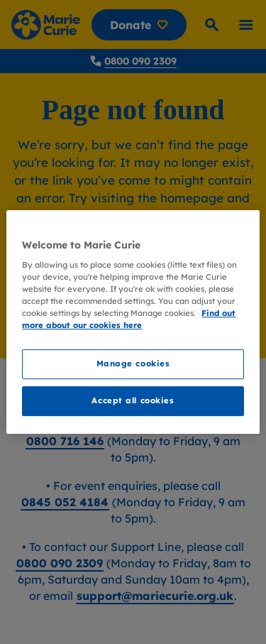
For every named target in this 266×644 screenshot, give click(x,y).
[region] (133, 322)
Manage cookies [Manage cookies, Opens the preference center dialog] (133, 364)
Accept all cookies (133, 400)
